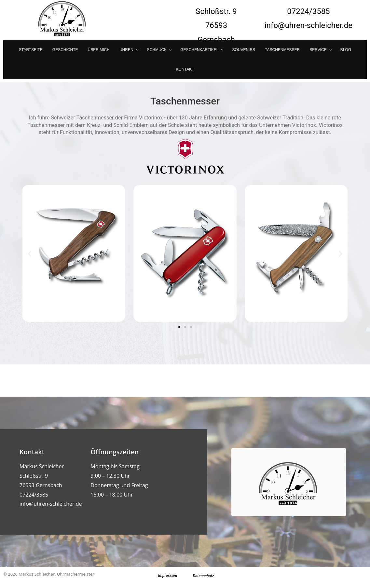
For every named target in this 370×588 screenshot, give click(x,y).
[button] (30, 253)
